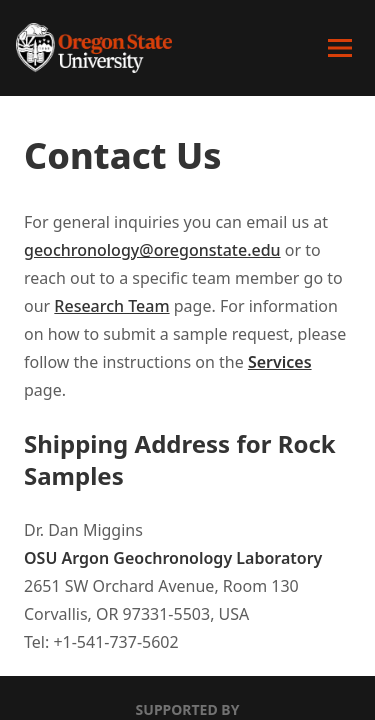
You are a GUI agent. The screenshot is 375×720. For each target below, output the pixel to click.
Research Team (111, 306)
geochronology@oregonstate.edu (152, 250)
